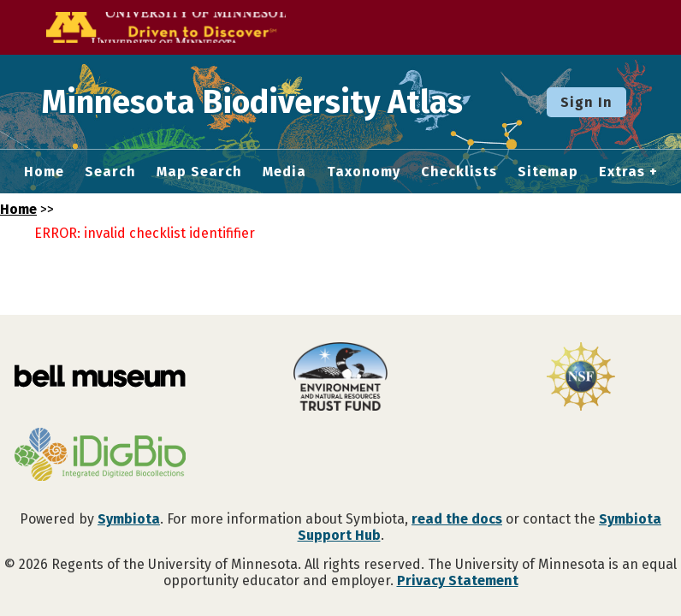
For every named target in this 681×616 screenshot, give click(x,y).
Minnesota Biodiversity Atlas (266, 102)
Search (110, 172)
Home (44, 172)
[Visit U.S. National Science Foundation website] (581, 378)
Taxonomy (364, 172)
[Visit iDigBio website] (100, 456)
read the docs (457, 519)
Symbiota (129, 519)
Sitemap (548, 172)
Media (284, 172)
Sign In (586, 102)
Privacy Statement (458, 580)
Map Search (199, 172)
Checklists (459, 172)
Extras (622, 172)
